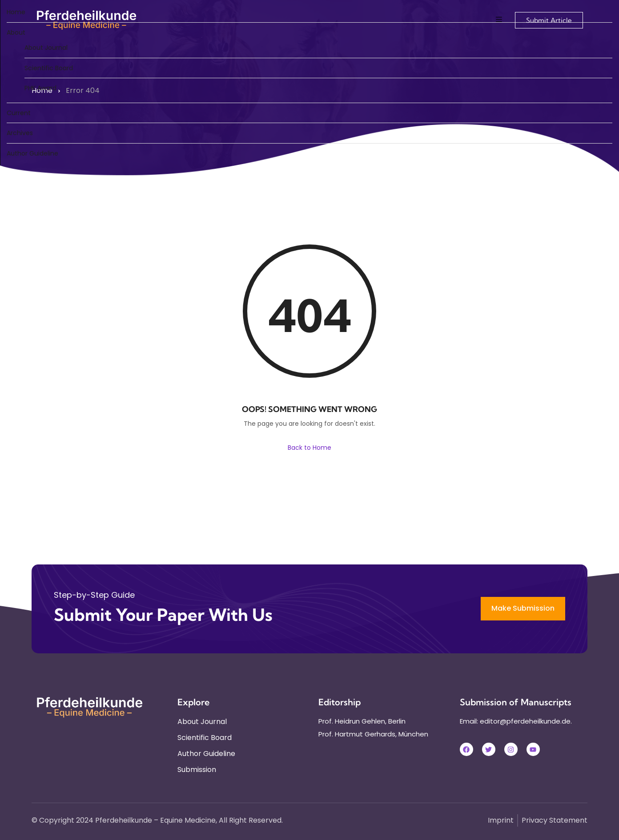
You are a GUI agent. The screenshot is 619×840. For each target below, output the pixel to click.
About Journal (46, 48)
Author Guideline (32, 153)
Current (19, 113)
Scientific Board (49, 68)
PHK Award (40, 88)
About (16, 32)
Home (16, 12)
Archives (20, 133)
